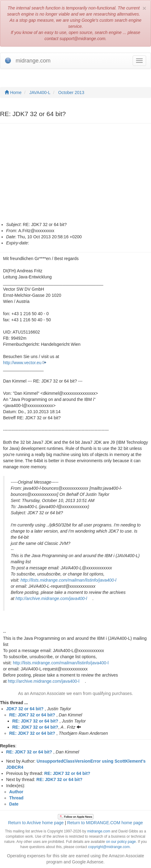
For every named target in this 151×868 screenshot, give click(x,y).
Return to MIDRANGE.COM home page (105, 823)
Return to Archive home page (36, 823)
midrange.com (98, 831)
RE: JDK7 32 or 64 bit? (32, 715)
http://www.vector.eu (22, 363)
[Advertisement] (75, 175)
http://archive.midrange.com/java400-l (51, 598)
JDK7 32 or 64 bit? (25, 709)
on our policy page (121, 842)
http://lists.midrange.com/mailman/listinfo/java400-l (68, 580)
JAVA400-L (40, 92)
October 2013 (71, 92)
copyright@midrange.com (109, 847)
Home (13, 92)
